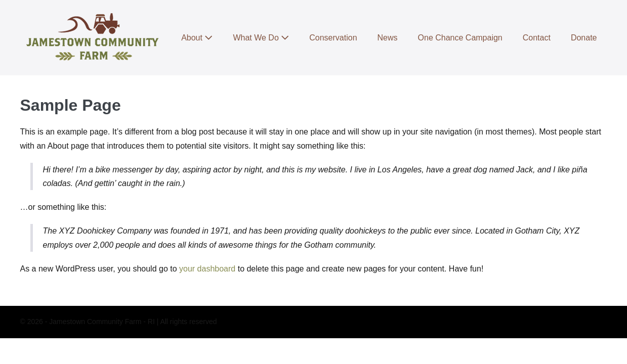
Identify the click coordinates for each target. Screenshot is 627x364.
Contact (537, 38)
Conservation (333, 38)
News (388, 38)
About (197, 38)
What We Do (261, 38)
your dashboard (207, 269)
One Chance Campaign (460, 38)
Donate (584, 38)
